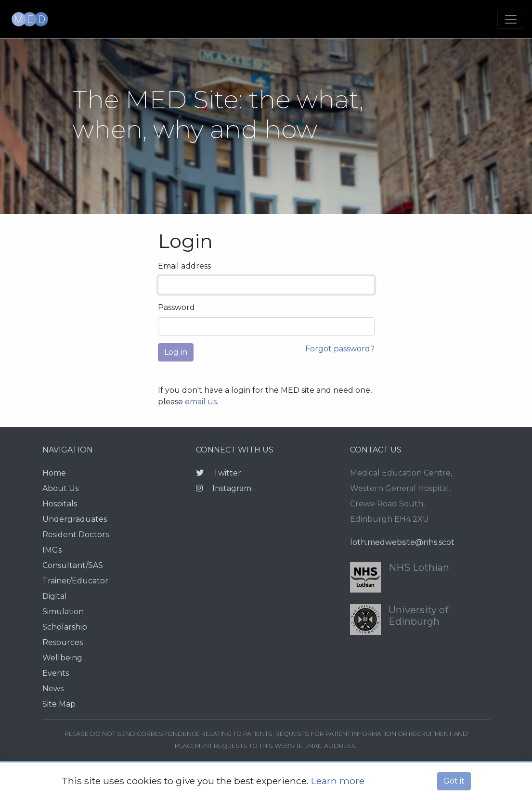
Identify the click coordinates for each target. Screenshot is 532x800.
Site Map (59, 704)
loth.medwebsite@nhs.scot (402, 542)
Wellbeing (62, 658)
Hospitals (60, 504)
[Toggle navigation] (511, 19)
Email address (184, 266)
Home (54, 473)
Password (176, 307)
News (53, 689)
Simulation (63, 612)
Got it (454, 781)
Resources (63, 642)
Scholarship (65, 627)
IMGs (52, 550)
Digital (55, 596)
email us (201, 402)
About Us (60, 488)
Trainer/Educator (75, 581)
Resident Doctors (76, 535)
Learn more (338, 781)
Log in (176, 352)
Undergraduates (75, 519)
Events (56, 673)
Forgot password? (340, 349)
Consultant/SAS (73, 565)
